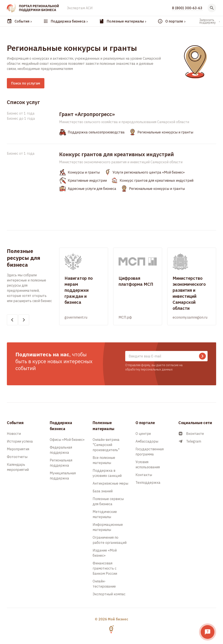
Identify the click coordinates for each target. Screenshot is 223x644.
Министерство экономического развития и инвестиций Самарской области (121, 162)
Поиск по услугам (26, 83)
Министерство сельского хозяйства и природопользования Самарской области (124, 122)
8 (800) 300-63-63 (187, 8)
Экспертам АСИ (80, 8)
